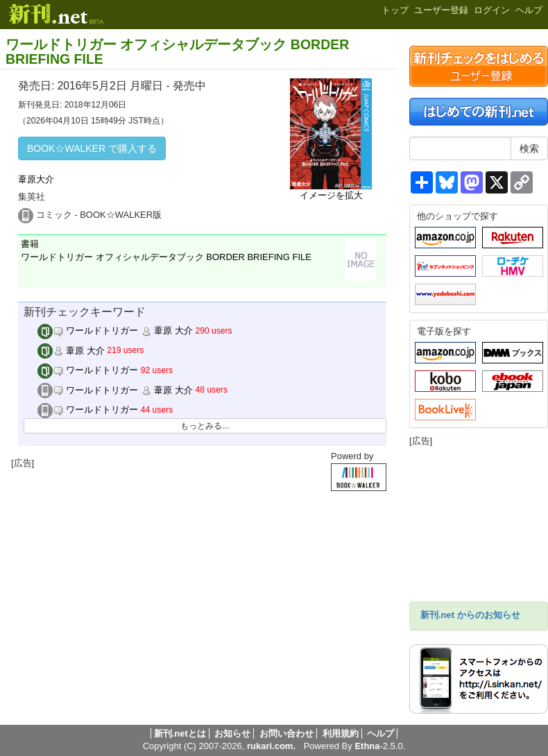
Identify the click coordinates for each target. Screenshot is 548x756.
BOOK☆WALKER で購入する (92, 148)
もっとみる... (205, 426)
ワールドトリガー (88, 370)
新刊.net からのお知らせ (470, 615)
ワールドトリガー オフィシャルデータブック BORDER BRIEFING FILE (177, 52)
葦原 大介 (71, 351)
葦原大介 (36, 179)
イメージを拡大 (331, 195)
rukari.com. (271, 746)
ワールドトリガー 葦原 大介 (115, 330)
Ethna (367, 746)
